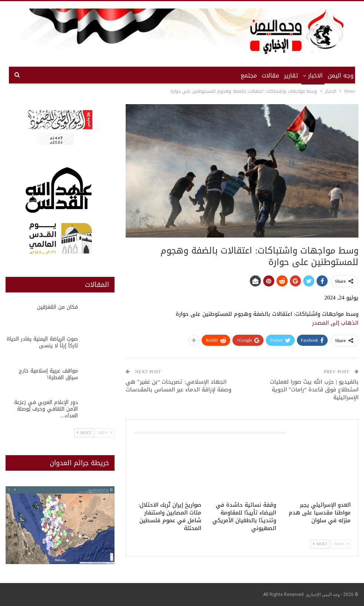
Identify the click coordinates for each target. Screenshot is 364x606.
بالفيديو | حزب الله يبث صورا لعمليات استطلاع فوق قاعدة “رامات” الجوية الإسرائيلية (314, 390)
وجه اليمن (341, 75)
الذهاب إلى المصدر (335, 323)
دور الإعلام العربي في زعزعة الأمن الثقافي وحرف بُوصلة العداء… (46, 409)
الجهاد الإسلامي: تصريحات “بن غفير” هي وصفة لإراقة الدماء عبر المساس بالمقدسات (178, 386)
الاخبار (315, 75)
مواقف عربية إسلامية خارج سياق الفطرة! (48, 374)
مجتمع (249, 75)
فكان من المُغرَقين (57, 307)
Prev (341, 544)
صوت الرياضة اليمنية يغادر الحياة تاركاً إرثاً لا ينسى (42, 342)
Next (320, 544)
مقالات (270, 75)
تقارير (291, 75)
